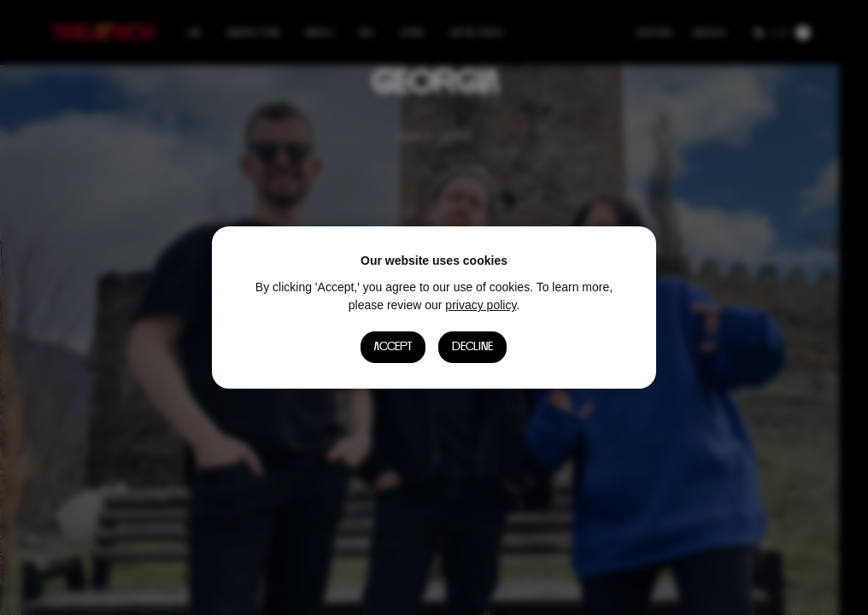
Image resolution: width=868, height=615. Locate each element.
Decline (473, 347)
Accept (393, 347)
